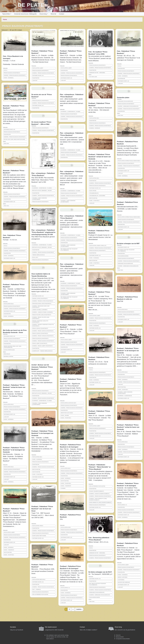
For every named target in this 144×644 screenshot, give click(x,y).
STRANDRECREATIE (94, 193)
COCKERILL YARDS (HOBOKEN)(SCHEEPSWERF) (40, 199)
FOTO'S (6, 70)
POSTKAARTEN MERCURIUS (39, 579)
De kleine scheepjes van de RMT (128, 244)
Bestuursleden (120, 637)
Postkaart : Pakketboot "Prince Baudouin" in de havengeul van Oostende (14, 450)
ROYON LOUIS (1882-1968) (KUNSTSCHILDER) (14, 139)
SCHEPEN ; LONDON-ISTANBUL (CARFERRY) (43, 312)
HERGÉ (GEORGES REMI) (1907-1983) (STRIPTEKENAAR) (13, 347)
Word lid (53, 14)
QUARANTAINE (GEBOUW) (124, 582)
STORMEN (63, 488)
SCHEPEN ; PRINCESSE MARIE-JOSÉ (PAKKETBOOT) (41, 307)
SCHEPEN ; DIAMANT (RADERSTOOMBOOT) (99, 494)
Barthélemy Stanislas (8, 356)
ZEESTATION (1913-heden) (67, 413)
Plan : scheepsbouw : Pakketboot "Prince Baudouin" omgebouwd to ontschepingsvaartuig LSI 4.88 (43, 232)
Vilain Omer (6, 143)
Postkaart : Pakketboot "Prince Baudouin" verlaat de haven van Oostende (14, 387)
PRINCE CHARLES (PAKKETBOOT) (40, 333)
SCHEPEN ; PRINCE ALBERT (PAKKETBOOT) (42, 346)
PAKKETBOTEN (7, 134)
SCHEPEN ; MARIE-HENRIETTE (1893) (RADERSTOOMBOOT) (98, 499)
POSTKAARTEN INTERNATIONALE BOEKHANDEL (129, 161)
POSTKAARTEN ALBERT (9, 532)
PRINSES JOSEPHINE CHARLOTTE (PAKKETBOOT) (40, 322)
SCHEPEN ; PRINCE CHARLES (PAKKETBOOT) (43, 336)
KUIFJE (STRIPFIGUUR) (9, 350)
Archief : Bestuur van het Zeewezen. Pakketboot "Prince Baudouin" (42, 367)
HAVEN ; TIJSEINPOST (9, 550)
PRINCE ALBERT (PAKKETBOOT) (40, 343)
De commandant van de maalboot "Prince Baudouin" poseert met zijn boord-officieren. (100, 58)
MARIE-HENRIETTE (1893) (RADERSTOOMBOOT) (100, 502)
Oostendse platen (123, 98)
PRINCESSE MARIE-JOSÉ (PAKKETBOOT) (42, 304)
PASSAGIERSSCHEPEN (95, 597)
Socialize (13, 627)
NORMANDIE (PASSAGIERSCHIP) (97, 592)
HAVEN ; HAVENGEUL (9, 78)
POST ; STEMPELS (37, 589)
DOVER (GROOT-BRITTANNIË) (39, 536)
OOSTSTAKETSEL (8, 552)
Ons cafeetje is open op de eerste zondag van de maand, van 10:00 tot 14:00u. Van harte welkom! (57, 637)
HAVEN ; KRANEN (65, 415)
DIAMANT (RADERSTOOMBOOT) (97, 491)
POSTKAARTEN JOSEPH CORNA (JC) (98, 246)
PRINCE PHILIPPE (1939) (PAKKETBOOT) (42, 315)
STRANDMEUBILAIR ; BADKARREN (97, 196)
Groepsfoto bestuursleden (123, 639)
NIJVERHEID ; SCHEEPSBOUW (125, 396)
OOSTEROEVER (121, 79)
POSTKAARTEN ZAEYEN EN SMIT (68, 403)
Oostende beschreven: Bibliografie (25, 14)
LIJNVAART (6, 417)
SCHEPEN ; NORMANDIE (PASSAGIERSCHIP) (100, 595)
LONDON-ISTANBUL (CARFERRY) (40, 310)
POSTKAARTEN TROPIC (38, 526)
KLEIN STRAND (93, 191)
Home (5, 19)
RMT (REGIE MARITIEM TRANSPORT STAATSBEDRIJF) (69, 250)
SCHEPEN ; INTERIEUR (95, 128)
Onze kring (43, 14)
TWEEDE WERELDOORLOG (38, 255)
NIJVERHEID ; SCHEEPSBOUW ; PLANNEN (42, 188)
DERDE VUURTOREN (123, 577)
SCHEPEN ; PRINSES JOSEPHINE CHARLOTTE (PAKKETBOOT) (43, 325)
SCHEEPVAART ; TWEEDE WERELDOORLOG (42, 351)
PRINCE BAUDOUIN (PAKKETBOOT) (12, 73)
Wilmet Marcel (7, 354)
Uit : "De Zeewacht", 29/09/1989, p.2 (100, 574)
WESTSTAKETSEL (36, 469)
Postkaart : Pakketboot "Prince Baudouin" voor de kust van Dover (42, 509)
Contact (61, 14)
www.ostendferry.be (95, 170)
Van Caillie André (93, 77)
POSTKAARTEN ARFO (66, 527)
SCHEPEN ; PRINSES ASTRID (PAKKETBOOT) (43, 301)
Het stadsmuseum (51, 627)
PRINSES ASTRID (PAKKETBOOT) (40, 298)
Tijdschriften (6, 14)
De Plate (31, 5)
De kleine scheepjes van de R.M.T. (100, 572)
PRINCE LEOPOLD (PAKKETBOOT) (40, 328)
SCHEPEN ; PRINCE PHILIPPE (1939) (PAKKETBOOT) (41, 318)
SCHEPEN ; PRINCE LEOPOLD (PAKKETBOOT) (43, 331)
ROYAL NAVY (35, 257)
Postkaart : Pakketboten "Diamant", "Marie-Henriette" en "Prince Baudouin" (100, 467)
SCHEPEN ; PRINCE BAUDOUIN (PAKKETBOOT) (15, 75)
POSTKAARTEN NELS (9, 304)
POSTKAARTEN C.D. (65, 588)
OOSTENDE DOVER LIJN (9, 129)
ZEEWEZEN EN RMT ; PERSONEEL (97, 73)
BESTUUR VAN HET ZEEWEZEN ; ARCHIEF (42, 191)
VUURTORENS (121, 580)
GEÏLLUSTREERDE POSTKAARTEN (40, 594)
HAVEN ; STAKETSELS (9, 555)
